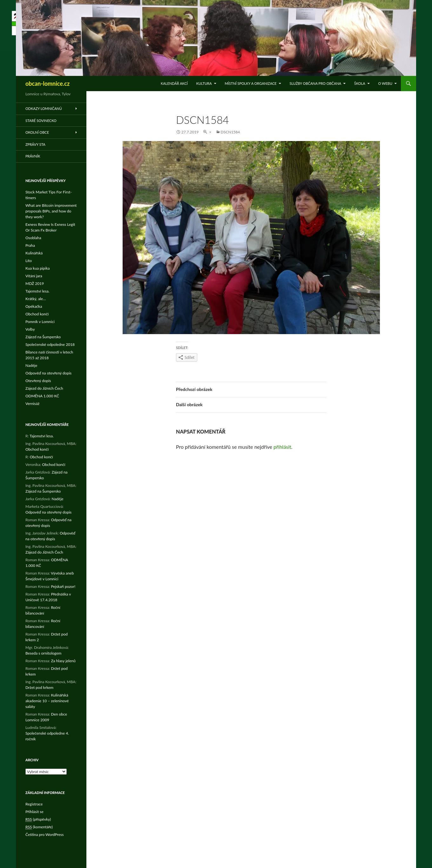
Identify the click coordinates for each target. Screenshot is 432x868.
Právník (33, 156)
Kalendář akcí (174, 83)
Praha (30, 245)
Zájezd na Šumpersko (43, 337)
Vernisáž (32, 404)
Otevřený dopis (38, 381)
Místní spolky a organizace (250, 83)
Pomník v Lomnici (40, 322)
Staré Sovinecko (41, 121)
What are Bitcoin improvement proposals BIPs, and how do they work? (51, 211)
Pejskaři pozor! (63, 586)
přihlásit (282, 447)
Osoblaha (33, 238)
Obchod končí (37, 314)
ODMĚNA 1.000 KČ (42, 396)
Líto (29, 261)
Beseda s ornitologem (43, 653)
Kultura (204, 83)
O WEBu (385, 83)
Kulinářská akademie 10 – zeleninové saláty (47, 701)
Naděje (31, 365)
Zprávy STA (35, 144)
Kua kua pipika (37, 268)
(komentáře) (39, 827)
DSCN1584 (230, 132)
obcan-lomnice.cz (47, 84)
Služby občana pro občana (315, 83)
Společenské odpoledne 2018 (50, 344)
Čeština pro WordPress (44, 834)
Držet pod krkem (39, 687)
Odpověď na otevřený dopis (48, 373)
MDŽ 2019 (35, 283)
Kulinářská (34, 253)
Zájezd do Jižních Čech (44, 388)
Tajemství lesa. (37, 291)
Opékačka (34, 306)
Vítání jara (34, 276)
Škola (360, 83)
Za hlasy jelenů (63, 661)
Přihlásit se (34, 812)
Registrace (34, 804)
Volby (30, 329)
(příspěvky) (38, 819)
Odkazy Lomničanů (44, 108)
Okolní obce (37, 132)
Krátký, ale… (36, 299)
